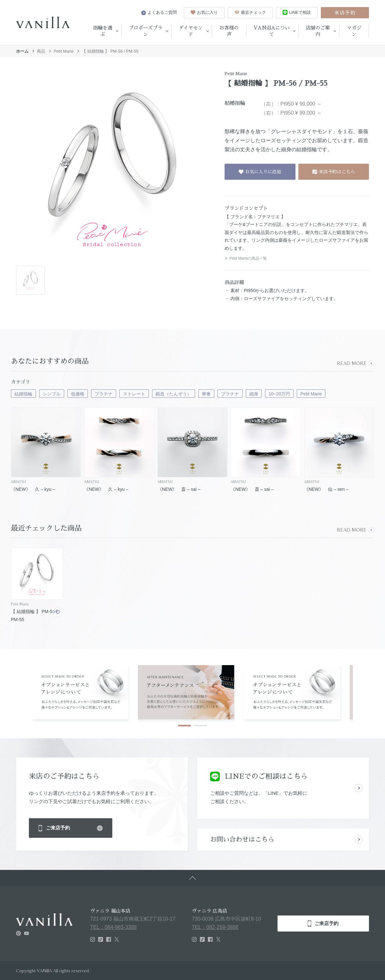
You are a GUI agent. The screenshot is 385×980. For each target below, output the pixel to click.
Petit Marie (64, 51)
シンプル (52, 394)
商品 (41, 51)
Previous (17, 691)
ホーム (22, 51)
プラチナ (104, 394)
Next (368, 691)
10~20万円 (279, 394)
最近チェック (250, 12)
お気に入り (204, 12)
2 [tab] (201, 726)
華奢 (206, 394)
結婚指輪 (23, 394)
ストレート (134, 394)
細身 (254, 394)
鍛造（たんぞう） (174, 394)
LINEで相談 (297, 12)
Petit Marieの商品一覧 (246, 258)
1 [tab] (184, 726)
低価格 (78, 394)
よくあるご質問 (159, 13)
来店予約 (345, 13)
